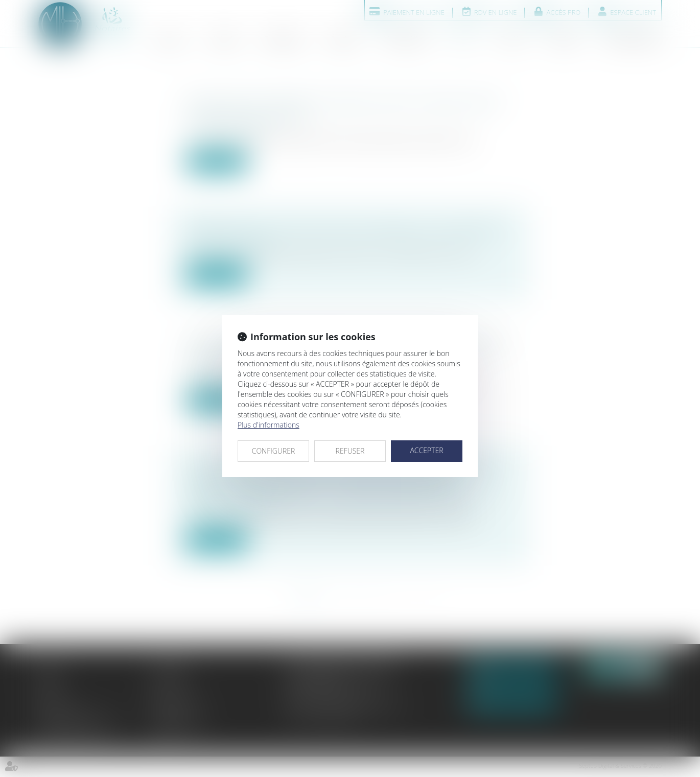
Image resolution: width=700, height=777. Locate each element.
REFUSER (350, 451)
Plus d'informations (269, 425)
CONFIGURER (274, 451)
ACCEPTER (426, 450)
